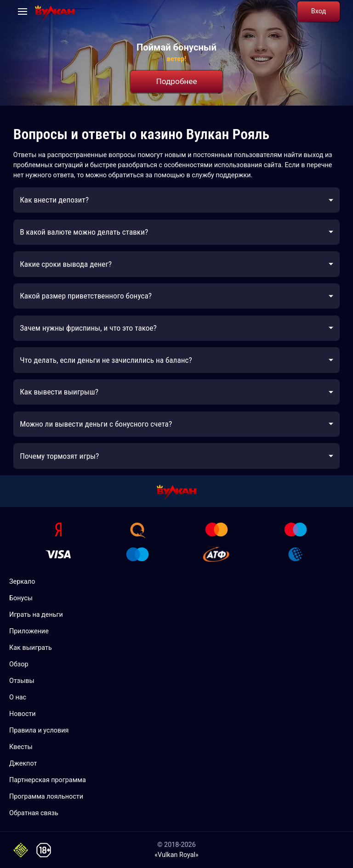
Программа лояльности (46, 797)
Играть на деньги (36, 615)
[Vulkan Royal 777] (55, 11)
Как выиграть (31, 648)
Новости (23, 714)
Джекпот (23, 764)
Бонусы (21, 598)
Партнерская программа (48, 780)
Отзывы (22, 681)
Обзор (19, 664)
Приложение (29, 631)
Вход (319, 11)
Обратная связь (34, 813)
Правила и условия (39, 730)
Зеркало (22, 582)
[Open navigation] (23, 11)
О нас (18, 697)
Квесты (21, 747)
